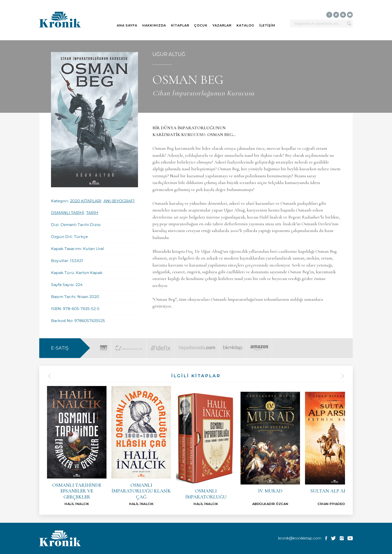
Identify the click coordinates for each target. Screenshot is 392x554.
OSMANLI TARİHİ (68, 213)
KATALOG (245, 25)
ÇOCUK (201, 25)
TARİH (92, 213)
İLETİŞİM (267, 25)
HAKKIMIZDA (154, 25)
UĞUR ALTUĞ (169, 54)
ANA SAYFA (127, 25)
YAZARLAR (222, 25)
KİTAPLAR (180, 25)
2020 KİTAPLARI (86, 201)
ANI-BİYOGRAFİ (119, 201)
